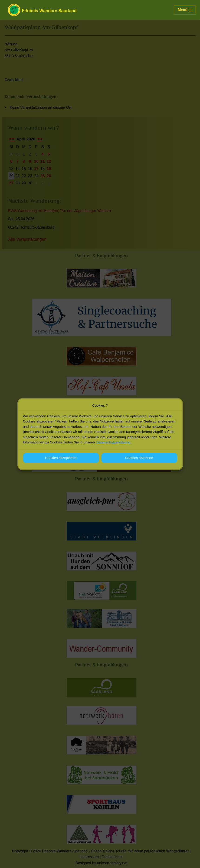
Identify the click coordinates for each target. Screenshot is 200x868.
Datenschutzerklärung (113, 442)
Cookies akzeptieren (61, 458)
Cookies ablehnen (139, 458)
